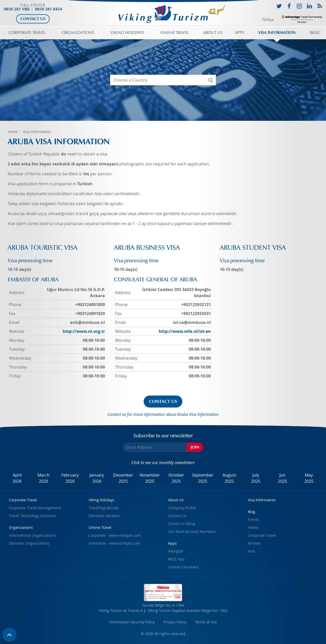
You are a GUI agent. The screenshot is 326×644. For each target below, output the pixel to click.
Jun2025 (282, 478)
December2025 (123, 478)
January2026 (97, 478)
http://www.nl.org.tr (84, 331)
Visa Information (37, 132)
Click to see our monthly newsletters (163, 463)
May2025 (309, 478)
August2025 (229, 478)
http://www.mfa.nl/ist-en (185, 331)
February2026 (70, 478)
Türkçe (268, 20)
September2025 (203, 478)
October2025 (176, 478)
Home (13, 132)
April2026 (17, 478)
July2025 (256, 478)
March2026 (44, 478)
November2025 (150, 478)
